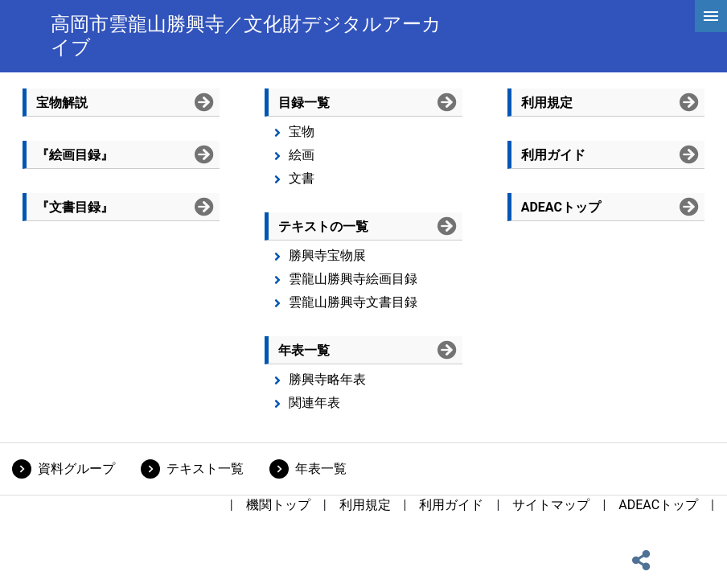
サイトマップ (551, 505)
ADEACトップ (658, 505)
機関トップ (278, 505)
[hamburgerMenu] (711, 16)
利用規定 (365, 505)
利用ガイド (451, 505)
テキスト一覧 (205, 469)
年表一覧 (321, 469)
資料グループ (76, 469)
